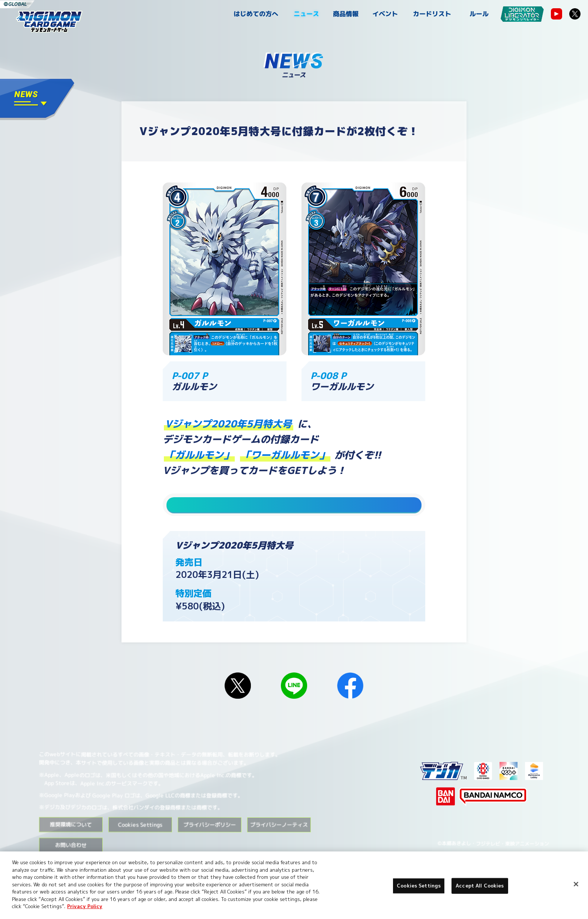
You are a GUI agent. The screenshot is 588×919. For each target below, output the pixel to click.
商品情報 (346, 14)
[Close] (576, 884)
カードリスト (432, 14)
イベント (385, 14)
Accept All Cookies (480, 886)
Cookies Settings (140, 839)
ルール (479, 14)
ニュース (306, 14)
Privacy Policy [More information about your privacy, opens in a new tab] (85, 906)
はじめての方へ (256, 14)
